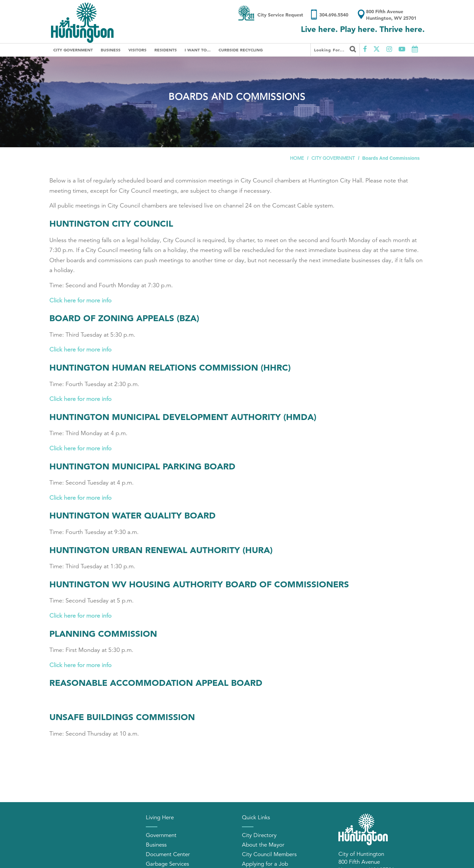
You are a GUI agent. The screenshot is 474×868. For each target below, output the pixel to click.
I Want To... (198, 50)
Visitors (137, 50)
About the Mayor (263, 845)
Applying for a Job (265, 864)
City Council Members (269, 854)
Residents (166, 50)
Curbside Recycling (241, 50)
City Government (73, 50)
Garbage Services (167, 864)
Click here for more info (80, 300)
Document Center (168, 854)
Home (297, 158)
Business (111, 50)
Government (161, 835)
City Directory (259, 835)
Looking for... (335, 49)
